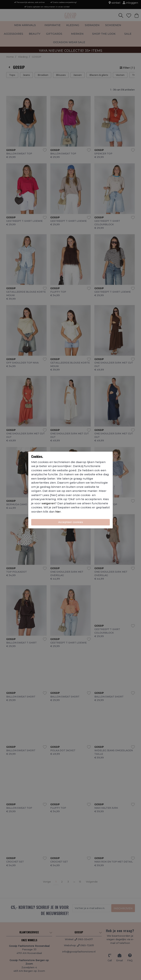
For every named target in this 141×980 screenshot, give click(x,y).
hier (58, 512)
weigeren (48, 503)
